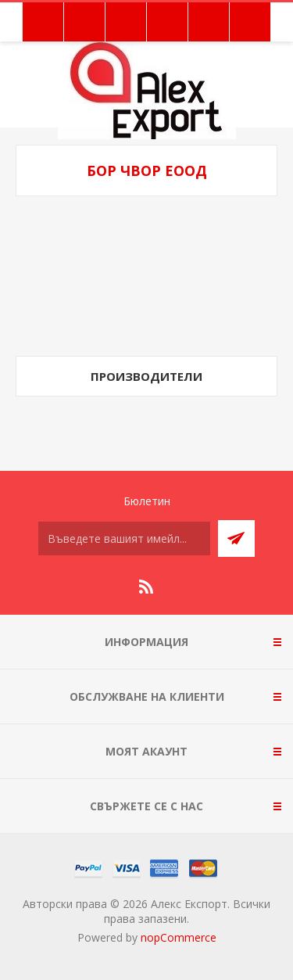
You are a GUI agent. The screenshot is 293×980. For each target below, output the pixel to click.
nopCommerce (179, 937)
